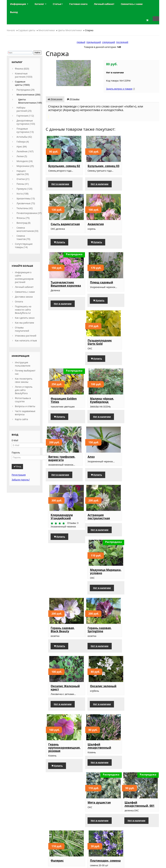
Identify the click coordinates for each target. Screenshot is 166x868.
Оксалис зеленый (139, 483)
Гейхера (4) (23, 142)
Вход (17, 466)
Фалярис (93, 609)
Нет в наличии (60, 187)
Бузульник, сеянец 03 (101, 168)
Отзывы (73, 99)
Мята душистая (137, 544)
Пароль (16, 453)
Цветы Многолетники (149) (30, 101)
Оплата (19, 302)
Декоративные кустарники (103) (26, 122)
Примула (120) (24, 189)
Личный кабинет (24, 287)
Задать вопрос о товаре (119, 89)
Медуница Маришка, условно (101, 423)
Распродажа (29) (25, 90)
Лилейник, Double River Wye (100, 672)
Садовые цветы (27, 30)
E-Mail (15, 440)
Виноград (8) (24, 223)
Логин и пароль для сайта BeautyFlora (24, 390)
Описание (55, 99)
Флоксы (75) (23, 218)
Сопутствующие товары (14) (24, 246)
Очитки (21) (23, 179)
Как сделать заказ (25, 318)
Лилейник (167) (25, 151)
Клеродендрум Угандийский (137, 355)
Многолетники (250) (28, 95)
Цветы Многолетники (70, 30)
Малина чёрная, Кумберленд (138, 290)
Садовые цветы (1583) (22, 83)
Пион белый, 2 (98, 735)
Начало (11, 30)
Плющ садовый (137, 227)
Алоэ (90, 353)
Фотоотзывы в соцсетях (23, 400)
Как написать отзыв (26, 340)
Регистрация (19, 475)
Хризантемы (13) (26, 198)
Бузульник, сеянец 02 (62, 168)
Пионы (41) (23, 184)
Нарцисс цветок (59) (23, 172)
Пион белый (57, 735)
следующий (109, 42)
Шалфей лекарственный (99, 546)
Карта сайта (21, 419)
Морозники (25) (25, 166)
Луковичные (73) (26, 203)
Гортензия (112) (25, 116)
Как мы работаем (24, 323)
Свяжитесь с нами (25, 292)
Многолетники (47, 30)
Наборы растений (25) (24, 109)
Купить (134, 187)
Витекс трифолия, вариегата (62, 355)
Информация (19, 4)
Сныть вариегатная (140, 166)
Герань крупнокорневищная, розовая (64, 547)
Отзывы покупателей (22, 329)
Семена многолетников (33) (27, 229)
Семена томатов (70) (23, 237)
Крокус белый (59, 670)
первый (81, 42)
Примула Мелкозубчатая (137, 672)
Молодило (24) (25, 161)
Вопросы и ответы (25, 406)
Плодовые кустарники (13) (25, 130)
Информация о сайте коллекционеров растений (24, 277)
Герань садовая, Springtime (60, 484)
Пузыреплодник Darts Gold (60, 290)
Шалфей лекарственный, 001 (63, 610)
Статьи (58, 4)
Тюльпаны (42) (25, 208)
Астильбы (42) (24, 137)
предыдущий (94, 42)
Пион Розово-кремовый (136, 736)
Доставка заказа (24, 297)
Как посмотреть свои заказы (24, 380)
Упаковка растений (26, 336)
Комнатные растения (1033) (24, 75)
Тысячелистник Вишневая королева (102, 229)
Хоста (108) (23, 194)
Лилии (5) (22, 156)
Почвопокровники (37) (29, 213)
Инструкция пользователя (23, 364)
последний (122, 42)
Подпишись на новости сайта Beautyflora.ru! (23, 310)
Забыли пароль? (21, 480)
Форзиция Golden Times (100, 290)
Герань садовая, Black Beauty (138, 423)
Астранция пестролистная (59, 423)
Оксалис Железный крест (101, 484)
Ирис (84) (22, 147)
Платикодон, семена (141, 609)
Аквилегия (56, 227)
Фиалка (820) (22, 69)
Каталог (41, 4)
